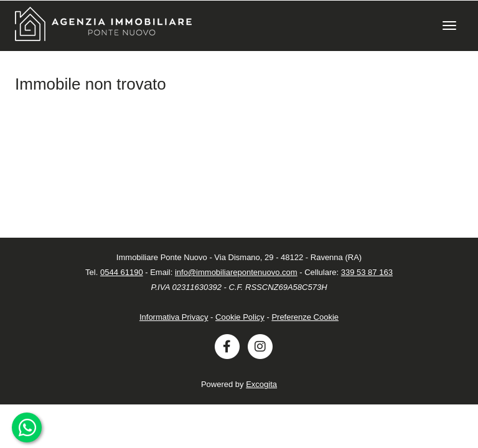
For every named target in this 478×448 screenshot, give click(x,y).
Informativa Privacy (174, 317)
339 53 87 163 (367, 272)
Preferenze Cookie (305, 317)
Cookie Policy (240, 317)
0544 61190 (122, 272)
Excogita (261, 384)
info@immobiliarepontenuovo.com (236, 272)
